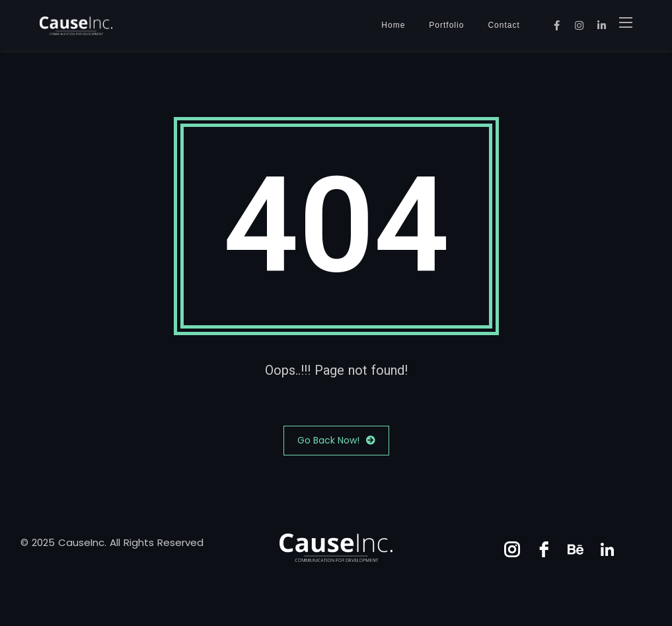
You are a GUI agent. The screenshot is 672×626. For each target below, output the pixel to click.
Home (393, 25)
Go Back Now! (336, 441)
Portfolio (446, 25)
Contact (504, 25)
